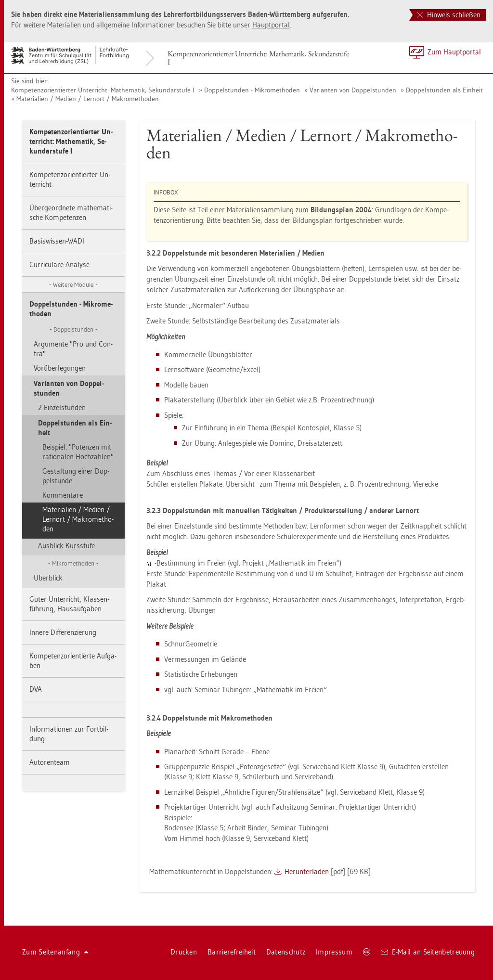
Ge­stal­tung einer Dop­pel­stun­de (76, 476)
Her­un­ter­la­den (307, 871)
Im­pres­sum (334, 952)
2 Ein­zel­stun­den (62, 407)
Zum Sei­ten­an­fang (55, 952)
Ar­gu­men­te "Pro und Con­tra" (73, 349)
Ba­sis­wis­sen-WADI (57, 241)
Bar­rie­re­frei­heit (232, 952)
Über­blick (48, 578)
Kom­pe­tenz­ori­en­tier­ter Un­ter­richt (70, 179)
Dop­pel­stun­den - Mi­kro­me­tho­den (252, 90)
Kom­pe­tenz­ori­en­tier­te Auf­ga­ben (73, 661)
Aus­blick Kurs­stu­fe (66, 546)
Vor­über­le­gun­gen (60, 368)
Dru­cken (184, 952)
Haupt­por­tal (271, 25)
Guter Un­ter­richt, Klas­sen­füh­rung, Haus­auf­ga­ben (69, 604)
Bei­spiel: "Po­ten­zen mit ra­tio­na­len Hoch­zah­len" (78, 452)
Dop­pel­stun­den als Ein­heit (444, 90)
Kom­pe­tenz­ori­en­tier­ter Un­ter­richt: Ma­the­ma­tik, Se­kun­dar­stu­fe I (258, 58)
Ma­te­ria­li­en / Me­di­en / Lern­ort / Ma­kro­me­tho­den (88, 99)
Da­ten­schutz (286, 952)
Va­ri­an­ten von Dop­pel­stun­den (353, 90)
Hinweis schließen (449, 15)
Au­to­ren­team (50, 762)
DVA (36, 689)
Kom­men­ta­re (63, 495)
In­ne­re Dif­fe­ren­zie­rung (63, 632)
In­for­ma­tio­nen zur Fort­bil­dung (69, 734)
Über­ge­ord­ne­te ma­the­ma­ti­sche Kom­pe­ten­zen (71, 213)
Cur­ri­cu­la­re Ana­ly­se (59, 264)
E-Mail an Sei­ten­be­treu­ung (428, 952)
